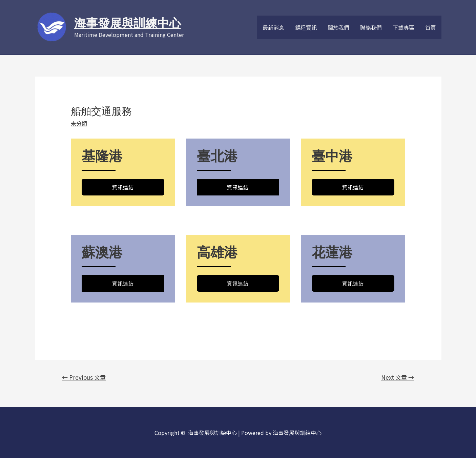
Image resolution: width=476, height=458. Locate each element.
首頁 (431, 27)
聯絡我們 (371, 27)
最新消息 (273, 27)
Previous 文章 (84, 377)
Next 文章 (398, 377)
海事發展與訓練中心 (128, 23)
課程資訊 (306, 27)
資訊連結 (123, 187)
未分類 (79, 123)
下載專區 (403, 27)
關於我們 (338, 27)
